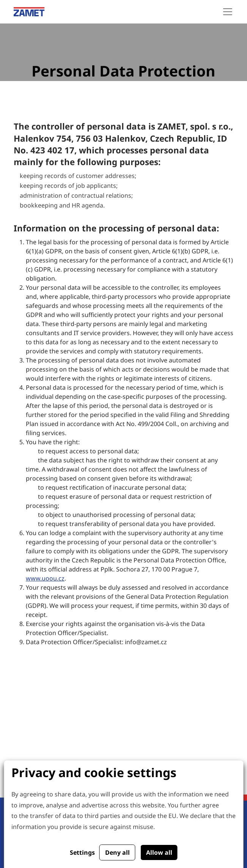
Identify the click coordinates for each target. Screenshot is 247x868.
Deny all (117, 852)
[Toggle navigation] (228, 12)
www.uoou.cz (45, 578)
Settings (82, 852)
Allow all (159, 852)
